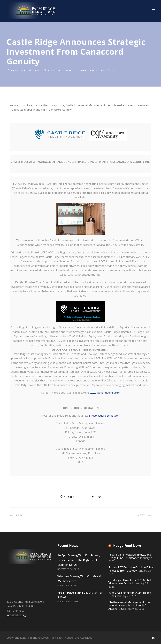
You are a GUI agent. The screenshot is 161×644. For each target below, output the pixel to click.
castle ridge (96, 70)
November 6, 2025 (68, 585)
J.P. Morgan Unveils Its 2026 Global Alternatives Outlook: (130, 582)
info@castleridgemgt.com (105, 416)
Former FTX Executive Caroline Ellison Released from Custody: (131, 569)
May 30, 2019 (18, 70)
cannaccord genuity (75, 70)
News (51, 70)
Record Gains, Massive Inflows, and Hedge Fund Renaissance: (130, 556)
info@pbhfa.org (16, 615)
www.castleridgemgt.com (105, 393)
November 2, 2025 (68, 602)
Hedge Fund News (127, 546)
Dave (36, 70)
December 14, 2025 (68, 569)
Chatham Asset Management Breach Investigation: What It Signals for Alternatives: (131, 605)
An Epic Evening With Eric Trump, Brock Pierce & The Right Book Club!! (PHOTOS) (79, 560)
